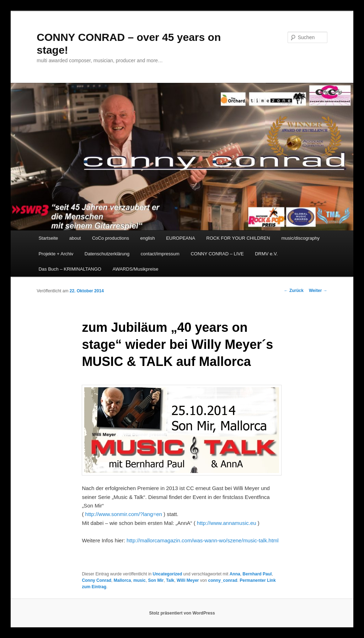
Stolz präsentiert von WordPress (182, 613)
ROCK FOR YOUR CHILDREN (238, 238)
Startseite (48, 238)
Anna (235, 574)
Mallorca (122, 580)
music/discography (300, 238)
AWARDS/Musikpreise (135, 269)
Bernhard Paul (257, 574)
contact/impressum (160, 254)
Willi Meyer (188, 580)
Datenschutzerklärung (107, 254)
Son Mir (156, 580)
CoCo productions (111, 238)
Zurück (294, 291)
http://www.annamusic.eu (227, 523)
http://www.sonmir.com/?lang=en (125, 514)
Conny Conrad (97, 580)
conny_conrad (223, 580)
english (147, 238)
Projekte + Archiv (56, 254)
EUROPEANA (181, 238)
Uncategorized (168, 574)
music (140, 580)
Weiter (318, 291)
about (75, 238)
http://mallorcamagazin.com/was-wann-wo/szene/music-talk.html (203, 540)
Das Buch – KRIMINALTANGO (70, 269)
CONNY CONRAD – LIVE (217, 254)
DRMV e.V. (266, 254)
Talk (170, 580)
